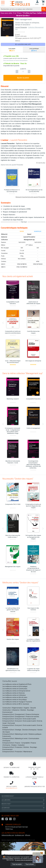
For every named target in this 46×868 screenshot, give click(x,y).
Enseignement (20, 714)
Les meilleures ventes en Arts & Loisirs (15, 697)
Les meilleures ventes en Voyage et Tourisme (17, 702)
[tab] (12, 50)
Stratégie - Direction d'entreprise (26, 730)
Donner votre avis (21, 36)
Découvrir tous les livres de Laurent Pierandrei (30, 197)
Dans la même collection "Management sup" (23, 373)
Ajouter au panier (23, 78)
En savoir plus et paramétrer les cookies (27, 860)
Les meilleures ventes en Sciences (14, 693)
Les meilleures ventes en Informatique (15, 686)
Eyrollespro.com (20, 835)
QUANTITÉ (23, 69)
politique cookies (8, 858)
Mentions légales (6, 840)
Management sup (29, 240)
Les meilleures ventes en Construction (15, 689)
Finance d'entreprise (33, 714)
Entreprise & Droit (8, 714)
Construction (7, 708)
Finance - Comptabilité (22, 743)
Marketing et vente (21, 734)
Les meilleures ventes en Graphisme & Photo (17, 684)
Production (19, 747)
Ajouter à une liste (23, 44)
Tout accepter (17, 864)
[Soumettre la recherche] (44, 9)
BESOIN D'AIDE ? (23, 804)
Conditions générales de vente (20, 840)
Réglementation (17, 708)
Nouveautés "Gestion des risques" (18, 479)
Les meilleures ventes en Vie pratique (15, 700)
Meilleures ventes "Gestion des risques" (20, 583)
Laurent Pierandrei (21, 27)
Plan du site (32, 840)
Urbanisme (16, 710)
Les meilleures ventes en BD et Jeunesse (16, 704)
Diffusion (28, 835)
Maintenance (28, 752)
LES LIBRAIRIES (23, 800)
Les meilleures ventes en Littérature (14, 695)
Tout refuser (30, 864)
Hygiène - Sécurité (30, 708)
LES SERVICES (23, 808)
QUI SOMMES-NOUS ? (8, 796)
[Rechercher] (21, 9)
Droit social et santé (29, 719)
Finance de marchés (32, 717)
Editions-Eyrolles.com (8, 835)
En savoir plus (41, 163)
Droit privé (18, 719)
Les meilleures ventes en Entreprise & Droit (16, 691)
